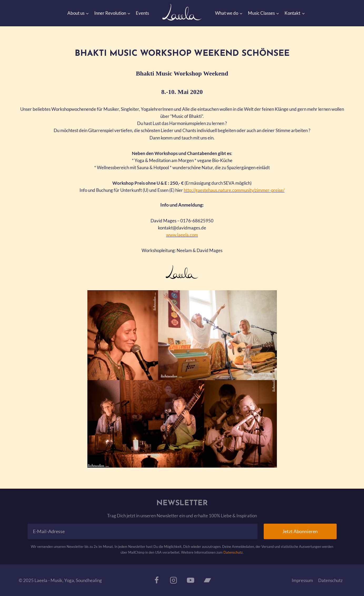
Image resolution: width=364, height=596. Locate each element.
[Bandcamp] (207, 580)
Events (142, 13)
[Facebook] (157, 580)
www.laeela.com (182, 235)
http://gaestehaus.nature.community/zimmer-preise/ (234, 190)
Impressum (302, 580)
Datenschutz (233, 552)
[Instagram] (173, 580)
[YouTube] (191, 580)
